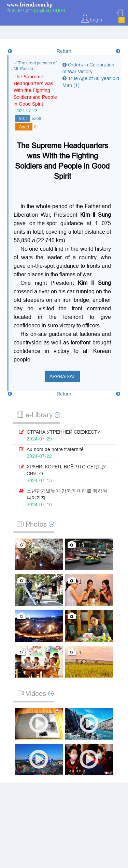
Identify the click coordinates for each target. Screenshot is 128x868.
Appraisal (62, 376)
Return (64, 51)
